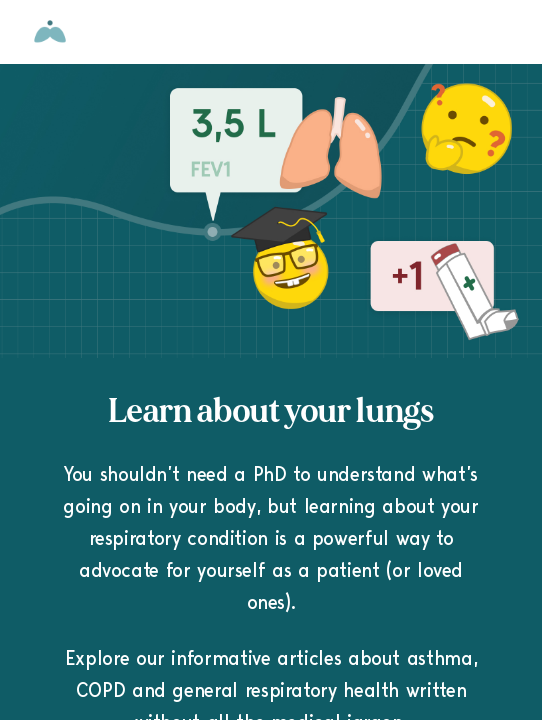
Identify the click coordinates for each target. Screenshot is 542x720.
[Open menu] (506, 32)
